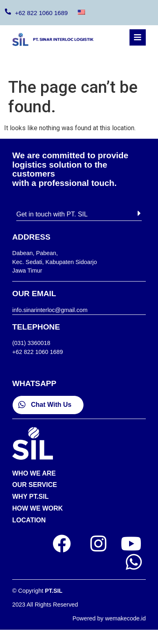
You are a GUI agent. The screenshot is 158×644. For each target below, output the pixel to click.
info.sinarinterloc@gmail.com (50, 310)
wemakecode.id (125, 618)
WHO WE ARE (34, 473)
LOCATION (29, 520)
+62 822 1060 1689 (42, 13)
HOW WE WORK (37, 508)
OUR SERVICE (35, 485)
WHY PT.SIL (31, 497)
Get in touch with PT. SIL (52, 214)
